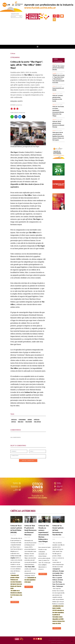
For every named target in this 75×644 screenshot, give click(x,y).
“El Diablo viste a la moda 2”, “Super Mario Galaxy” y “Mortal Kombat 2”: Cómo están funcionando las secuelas (58, 79)
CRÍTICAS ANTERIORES (23, 511)
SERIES (30, 420)
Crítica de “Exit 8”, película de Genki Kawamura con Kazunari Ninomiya (58, 124)
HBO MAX (21, 422)
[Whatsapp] (12, 117)
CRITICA (14, 422)
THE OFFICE (37, 422)
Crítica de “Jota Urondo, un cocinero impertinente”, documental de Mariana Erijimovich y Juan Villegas (58, 111)
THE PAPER (29, 422)
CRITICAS (14, 420)
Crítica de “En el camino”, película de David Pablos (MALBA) (58, 68)
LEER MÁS (15, 602)
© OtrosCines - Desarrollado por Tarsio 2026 (56, 640)
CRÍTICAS (37, 420)
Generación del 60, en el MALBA (58, 89)
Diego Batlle (13, 535)
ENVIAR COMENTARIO (28, 461)
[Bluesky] (20, 117)
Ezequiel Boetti (16, 101)
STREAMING (22, 420)
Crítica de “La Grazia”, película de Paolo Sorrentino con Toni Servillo (58, 98)
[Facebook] (16, 117)
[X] (24, 117)
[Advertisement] (37, 33)
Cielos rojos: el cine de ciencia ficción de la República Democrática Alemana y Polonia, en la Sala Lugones (58, 136)
